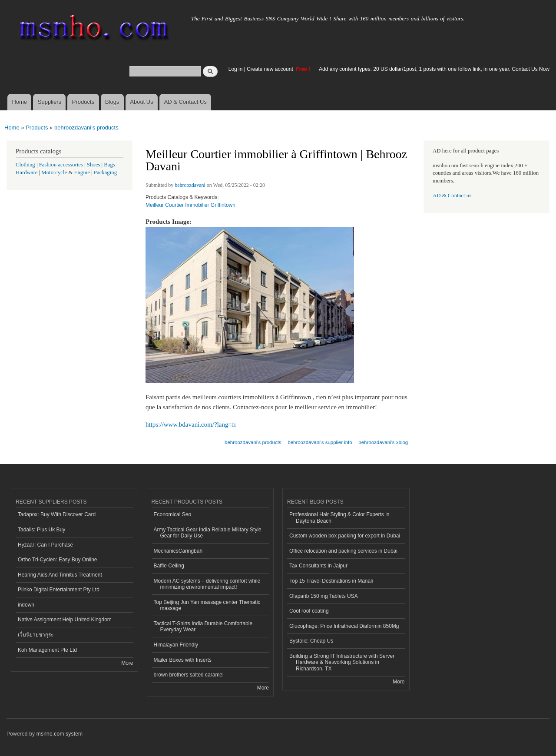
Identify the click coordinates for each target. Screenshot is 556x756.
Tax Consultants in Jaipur (318, 566)
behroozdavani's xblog (383, 442)
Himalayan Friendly (176, 645)
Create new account (271, 69)
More (127, 663)
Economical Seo (173, 514)
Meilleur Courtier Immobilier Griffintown (190, 205)
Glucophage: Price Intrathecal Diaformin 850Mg (344, 626)
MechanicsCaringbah (178, 551)
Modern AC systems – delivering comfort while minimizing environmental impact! (207, 584)
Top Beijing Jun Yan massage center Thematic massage (207, 605)
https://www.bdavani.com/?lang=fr (191, 424)
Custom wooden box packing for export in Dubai (345, 536)
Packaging (105, 172)
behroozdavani (190, 185)
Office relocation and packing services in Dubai (343, 551)
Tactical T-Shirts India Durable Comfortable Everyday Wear (203, 627)
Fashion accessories (61, 165)
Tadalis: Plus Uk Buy (41, 530)
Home (19, 102)
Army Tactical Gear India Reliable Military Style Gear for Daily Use (208, 533)
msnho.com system (60, 734)
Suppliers (50, 102)
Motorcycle (54, 172)
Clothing (25, 165)
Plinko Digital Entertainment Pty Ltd (59, 590)
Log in (236, 69)
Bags (109, 165)
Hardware (26, 172)
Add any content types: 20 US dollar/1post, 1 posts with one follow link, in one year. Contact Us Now (434, 69)
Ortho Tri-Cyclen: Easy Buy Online (58, 560)
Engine (82, 172)
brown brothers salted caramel (189, 675)
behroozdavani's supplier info (320, 442)
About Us (141, 102)
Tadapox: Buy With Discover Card (57, 514)
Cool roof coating (309, 611)
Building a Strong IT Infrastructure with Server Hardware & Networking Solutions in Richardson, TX (342, 662)
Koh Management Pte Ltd (47, 650)
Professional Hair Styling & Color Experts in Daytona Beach (339, 517)
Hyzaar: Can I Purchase (45, 545)
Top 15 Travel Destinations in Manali (331, 581)
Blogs (112, 102)
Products (83, 102)
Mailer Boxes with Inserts (183, 660)
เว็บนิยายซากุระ (36, 635)
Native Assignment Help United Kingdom (65, 620)
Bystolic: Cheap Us (311, 641)
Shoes (94, 165)
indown (26, 605)
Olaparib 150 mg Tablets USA (324, 596)
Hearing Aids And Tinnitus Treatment (60, 575)
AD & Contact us (452, 196)
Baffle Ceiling (169, 566)
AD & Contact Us (185, 102)
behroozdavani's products (86, 128)
